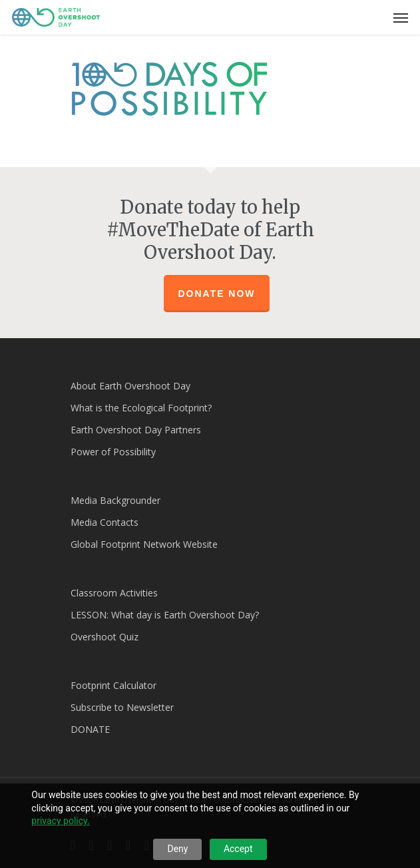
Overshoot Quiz (105, 637)
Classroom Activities (114, 593)
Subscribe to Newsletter (122, 707)
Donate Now (216, 294)
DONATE (90, 729)
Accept (238, 849)
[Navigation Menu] (401, 17)
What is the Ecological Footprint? (141, 408)
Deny (177, 849)
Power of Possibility (113, 452)
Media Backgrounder (115, 500)
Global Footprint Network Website (144, 544)
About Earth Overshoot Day (130, 386)
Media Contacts (105, 522)
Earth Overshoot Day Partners (136, 430)
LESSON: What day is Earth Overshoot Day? (165, 615)
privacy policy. (60, 821)
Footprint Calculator (113, 685)
